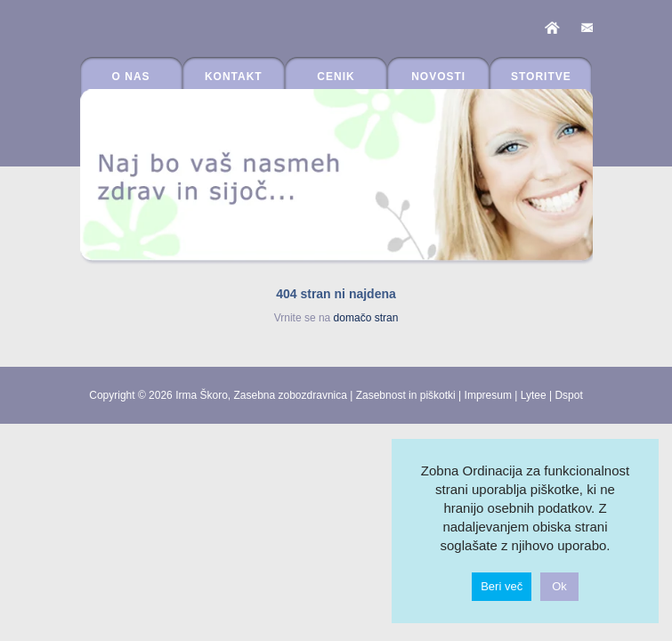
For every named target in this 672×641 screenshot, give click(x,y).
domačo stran (366, 318)
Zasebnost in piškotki (406, 395)
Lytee (534, 395)
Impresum (488, 395)
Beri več (502, 586)
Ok (559, 586)
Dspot (568, 395)
